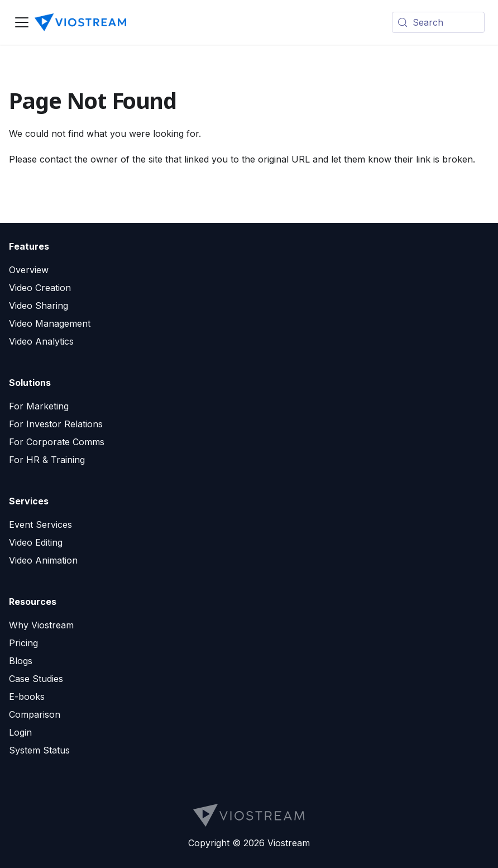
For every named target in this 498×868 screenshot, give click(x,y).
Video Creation (40, 288)
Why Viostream (41, 625)
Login (20, 732)
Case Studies (36, 679)
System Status (39, 750)
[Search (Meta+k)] (438, 22)
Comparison (35, 714)
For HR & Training (47, 460)
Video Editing (36, 542)
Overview (29, 270)
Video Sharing (39, 306)
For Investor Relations (56, 424)
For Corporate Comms (57, 442)
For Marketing (39, 406)
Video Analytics (41, 341)
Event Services (40, 524)
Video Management (50, 323)
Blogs (21, 661)
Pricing (23, 643)
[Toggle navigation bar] (22, 22)
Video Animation (43, 560)
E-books (27, 697)
